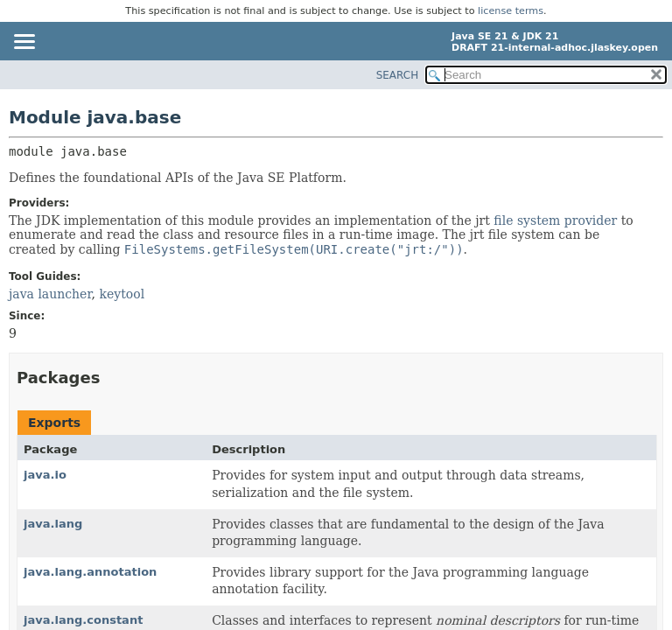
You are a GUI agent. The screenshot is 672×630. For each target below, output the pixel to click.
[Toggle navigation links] (24, 43)
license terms (511, 11)
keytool (122, 294)
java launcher (50, 294)
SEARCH (398, 75)
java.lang (53, 524)
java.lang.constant (83, 620)
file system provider (555, 220)
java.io (45, 475)
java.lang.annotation (90, 572)
